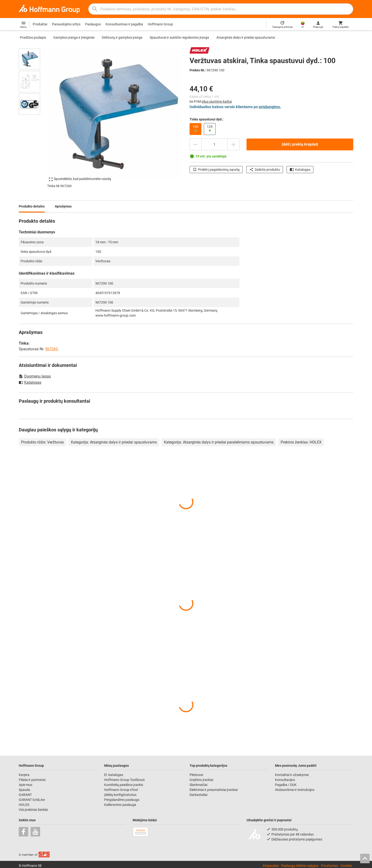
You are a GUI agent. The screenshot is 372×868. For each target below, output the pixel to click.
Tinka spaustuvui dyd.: (207, 119)
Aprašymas (63, 206)
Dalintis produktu (265, 170)
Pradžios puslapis (33, 37)
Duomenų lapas (35, 376)
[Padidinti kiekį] (233, 144)
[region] (33, 115)
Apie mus (26, 785)
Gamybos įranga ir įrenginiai (74, 37)
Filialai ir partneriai (32, 780)
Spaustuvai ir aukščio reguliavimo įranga (179, 37)
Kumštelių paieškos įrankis (124, 785)
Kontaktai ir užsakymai (292, 775)
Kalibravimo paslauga (120, 805)
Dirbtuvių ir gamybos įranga (122, 37)
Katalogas (300, 170)
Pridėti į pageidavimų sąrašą (216, 170)
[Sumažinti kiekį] (195, 144)
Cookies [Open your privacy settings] (346, 866)
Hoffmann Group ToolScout (124, 780)
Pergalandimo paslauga (122, 800)
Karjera (24, 775)
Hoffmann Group (160, 24)
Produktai (40, 24)
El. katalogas (114, 775)
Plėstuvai (196, 775)
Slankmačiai (198, 785)
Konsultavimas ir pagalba (124, 24)
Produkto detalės (32, 206)
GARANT (25, 795)
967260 (51, 349)
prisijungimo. (270, 107)
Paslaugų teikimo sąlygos (300, 866)
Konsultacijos (285, 780)
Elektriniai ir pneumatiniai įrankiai (214, 790)
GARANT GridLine (32, 800)
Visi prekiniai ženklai (33, 810)
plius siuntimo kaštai (217, 102)
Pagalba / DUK (286, 785)
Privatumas (330, 866)
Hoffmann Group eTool (121, 790)
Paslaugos (93, 24)
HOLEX (24, 805)
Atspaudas (271, 866)
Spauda (24, 790)
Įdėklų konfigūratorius (120, 795)
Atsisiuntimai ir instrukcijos (295, 790)
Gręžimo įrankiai (201, 780)
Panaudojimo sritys (66, 24)
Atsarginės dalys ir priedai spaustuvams (246, 37)
